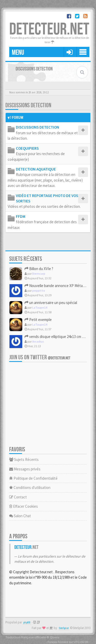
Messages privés (25, 469)
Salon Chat (20, 516)
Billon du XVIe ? (39, 269)
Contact (18, 497)
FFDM (21, 216)
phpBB (27, 623)
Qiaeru (55, 637)
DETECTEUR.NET (49, 29)
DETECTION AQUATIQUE (36, 169)
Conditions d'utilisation (30, 488)
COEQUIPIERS (27, 148)
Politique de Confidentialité (33, 478)
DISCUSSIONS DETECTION (28, 105)
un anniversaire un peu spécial (51, 303)
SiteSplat (64, 628)
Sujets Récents (24, 459)
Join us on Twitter (40, 357)
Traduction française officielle (26, 637)
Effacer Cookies (24, 506)
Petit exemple (38, 320)
